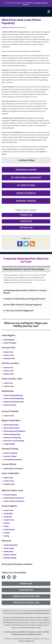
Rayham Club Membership (14, 402)
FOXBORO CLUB (26, 215)
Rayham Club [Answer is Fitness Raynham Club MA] (9, 374)
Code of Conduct (10, 405)
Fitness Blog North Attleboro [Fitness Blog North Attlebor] (15, 431)
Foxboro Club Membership (14, 398)
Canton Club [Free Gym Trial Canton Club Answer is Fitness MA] (8, 352)
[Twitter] (10, 578)
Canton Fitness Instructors (14, 498)
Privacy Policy (38, 613)
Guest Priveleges (10, 343)
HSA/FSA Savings (10, 558)
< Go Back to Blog (26, 160)
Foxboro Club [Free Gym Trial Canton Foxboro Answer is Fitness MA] (9, 355)
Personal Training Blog (12, 437)
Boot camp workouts (17, 118)
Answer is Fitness (9, 27)
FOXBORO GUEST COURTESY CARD (26, 596)
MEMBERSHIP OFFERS (26, 170)
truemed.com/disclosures (26, 641)
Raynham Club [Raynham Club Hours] (9, 484)
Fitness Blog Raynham (12, 434)
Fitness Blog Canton (11, 425)
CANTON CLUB (26, 221)
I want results (9, 548)
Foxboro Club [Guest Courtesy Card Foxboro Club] (9, 386)
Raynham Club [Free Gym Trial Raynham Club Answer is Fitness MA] (9, 358)
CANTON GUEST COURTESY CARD (26, 603)
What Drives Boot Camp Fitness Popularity (21, 21)
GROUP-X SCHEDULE (26, 193)
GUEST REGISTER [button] (26, 590)
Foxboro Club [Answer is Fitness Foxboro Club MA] (9, 371)
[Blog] (15, 578)
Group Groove (9, 520)
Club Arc (7, 523)
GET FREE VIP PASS (26, 185)
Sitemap (46, 613)
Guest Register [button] (9, 340)
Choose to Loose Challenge (14, 441)
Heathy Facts (8, 551)
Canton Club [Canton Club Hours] (8, 478)
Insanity (7, 533)
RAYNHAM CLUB (26, 228)
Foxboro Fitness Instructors (14, 501)
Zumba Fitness (9, 529)
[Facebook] (4, 578)
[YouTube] (19, 578)
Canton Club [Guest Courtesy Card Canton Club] (8, 383)
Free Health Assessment (13, 459)
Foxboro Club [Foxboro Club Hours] (9, 481)
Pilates (6, 526)
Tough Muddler (9, 444)
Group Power (9, 510)
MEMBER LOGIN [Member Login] (26, 584)
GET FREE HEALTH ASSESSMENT (26, 177)
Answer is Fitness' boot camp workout (16, 32)
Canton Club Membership (13, 395)
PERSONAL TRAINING (26, 201)
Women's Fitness (10, 456)
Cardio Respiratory (11, 545)
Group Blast (8, 513)
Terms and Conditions (25, 613)
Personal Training (10, 453)
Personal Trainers (10, 495)
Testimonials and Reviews (13, 468)
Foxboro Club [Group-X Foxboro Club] (9, 416)
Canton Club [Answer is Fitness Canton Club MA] (8, 367)
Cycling (6, 536)
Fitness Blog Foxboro (12, 428)
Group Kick (8, 517)
